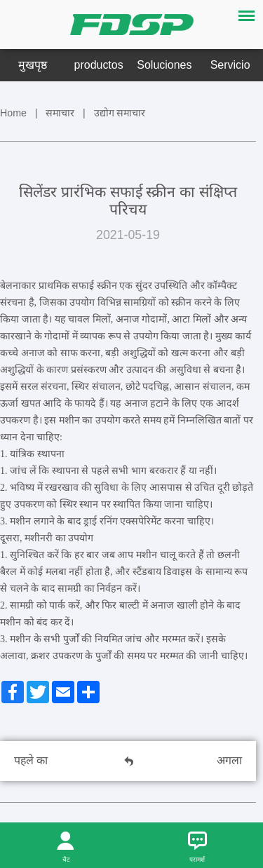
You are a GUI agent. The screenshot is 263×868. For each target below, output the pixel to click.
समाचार (60, 113)
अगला (229, 760)
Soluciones (164, 65)
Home (13, 113)
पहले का (31, 760)
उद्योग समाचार (120, 113)
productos (99, 65)
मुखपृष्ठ (33, 65)
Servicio (230, 65)
